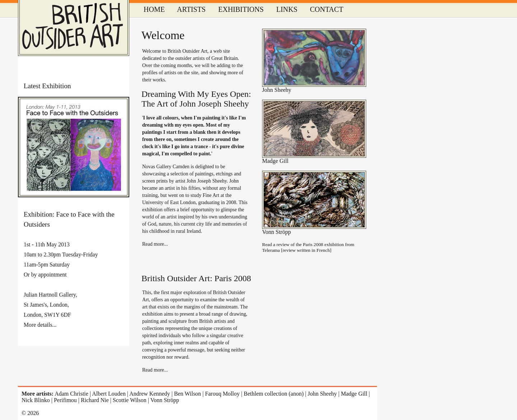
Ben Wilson (188, 394)
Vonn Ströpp (276, 232)
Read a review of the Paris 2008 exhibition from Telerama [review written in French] (308, 247)
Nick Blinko (36, 400)
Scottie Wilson (130, 400)
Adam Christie (71, 394)
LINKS (287, 9)
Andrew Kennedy (150, 394)
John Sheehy (277, 90)
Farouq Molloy (222, 394)
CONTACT (327, 9)
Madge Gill (275, 161)
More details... (40, 325)
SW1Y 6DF (58, 315)
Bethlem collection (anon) (274, 394)
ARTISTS (191, 9)
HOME (154, 9)
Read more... (155, 244)
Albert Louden (109, 394)
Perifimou (65, 400)
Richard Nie (95, 400)
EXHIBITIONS (241, 9)
